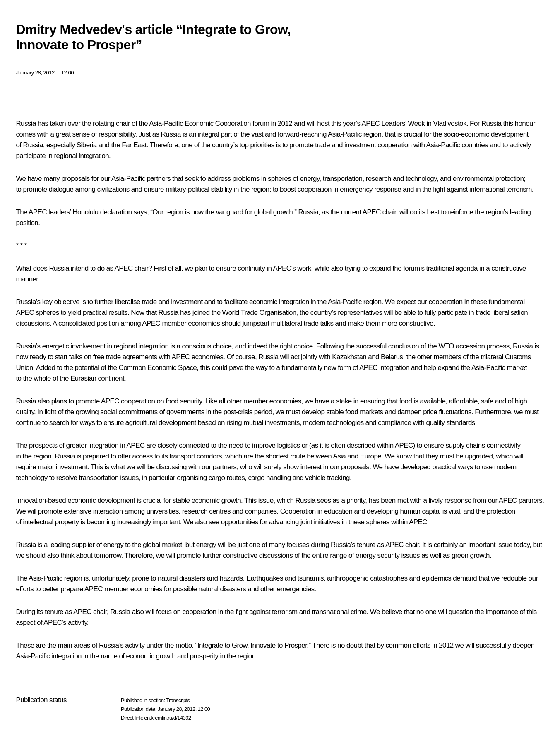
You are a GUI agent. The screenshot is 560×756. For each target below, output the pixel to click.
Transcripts (178, 700)
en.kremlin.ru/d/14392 (167, 718)
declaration (116, 212)
